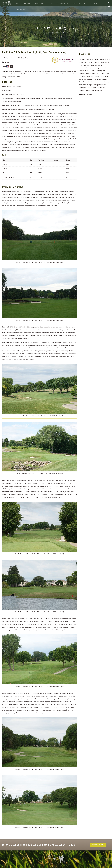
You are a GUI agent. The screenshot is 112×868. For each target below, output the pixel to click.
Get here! (13, 105)
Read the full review (86, 94)
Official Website (19, 99)
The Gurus (21, 9)
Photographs (79, 3)
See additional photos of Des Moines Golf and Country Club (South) (31, 110)
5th (8, 66)
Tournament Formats (58, 3)
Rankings (39, 3)
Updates (94, 3)
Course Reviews (23, 3)
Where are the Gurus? (98, 845)
